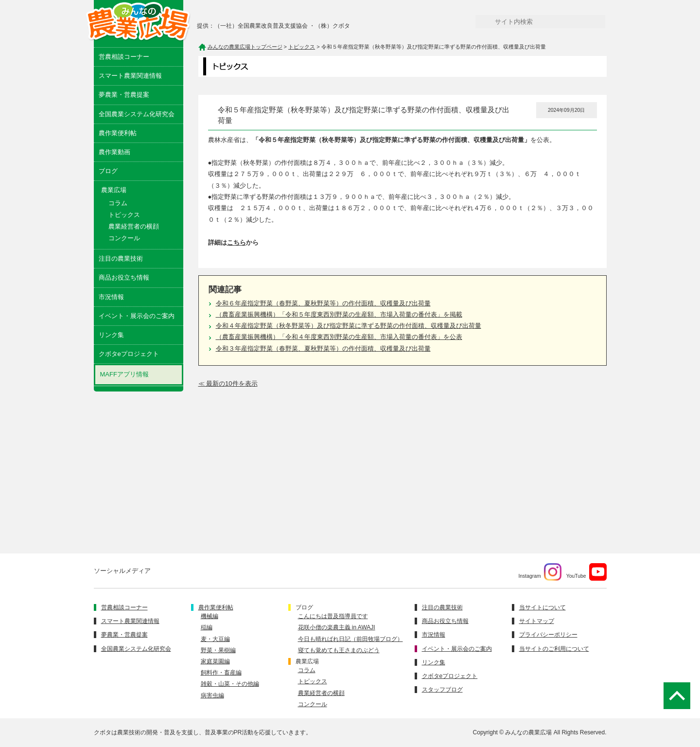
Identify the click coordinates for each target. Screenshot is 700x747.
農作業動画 (114, 152)
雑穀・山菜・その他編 (230, 684)
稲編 (207, 627)
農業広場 (307, 661)
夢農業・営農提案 (124, 95)
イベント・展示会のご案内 (137, 316)
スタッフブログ (442, 690)
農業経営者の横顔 (134, 226)
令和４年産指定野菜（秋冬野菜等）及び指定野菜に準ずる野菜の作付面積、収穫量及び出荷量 (349, 326)
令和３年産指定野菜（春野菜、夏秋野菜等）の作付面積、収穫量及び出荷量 (323, 348)
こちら (236, 242)
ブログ (108, 171)
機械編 (210, 616)
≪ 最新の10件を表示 (228, 383)
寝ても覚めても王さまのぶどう (339, 650)
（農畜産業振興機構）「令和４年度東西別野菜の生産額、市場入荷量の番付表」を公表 (339, 337)
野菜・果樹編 (218, 650)
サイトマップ (537, 621)
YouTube (586, 572)
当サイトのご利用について (554, 649)
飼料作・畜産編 (221, 673)
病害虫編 (212, 695)
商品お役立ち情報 (124, 277)
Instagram (540, 572)
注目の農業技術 (121, 258)
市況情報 (111, 297)
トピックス (124, 215)
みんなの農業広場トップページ (245, 47)
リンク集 (111, 335)
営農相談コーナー (124, 57)
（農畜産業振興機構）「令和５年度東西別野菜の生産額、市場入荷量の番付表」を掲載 (339, 314)
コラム (118, 203)
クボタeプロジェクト (129, 354)
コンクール (124, 238)
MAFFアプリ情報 (124, 374)
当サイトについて (542, 607)
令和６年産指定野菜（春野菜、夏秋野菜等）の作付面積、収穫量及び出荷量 (323, 303)
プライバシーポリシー (548, 635)
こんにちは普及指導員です (333, 616)
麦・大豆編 (215, 639)
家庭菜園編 (215, 661)
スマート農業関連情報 (130, 76)
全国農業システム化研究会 (137, 114)
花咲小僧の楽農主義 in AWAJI (337, 627)
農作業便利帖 (118, 133)
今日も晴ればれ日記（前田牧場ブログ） (350, 639)
